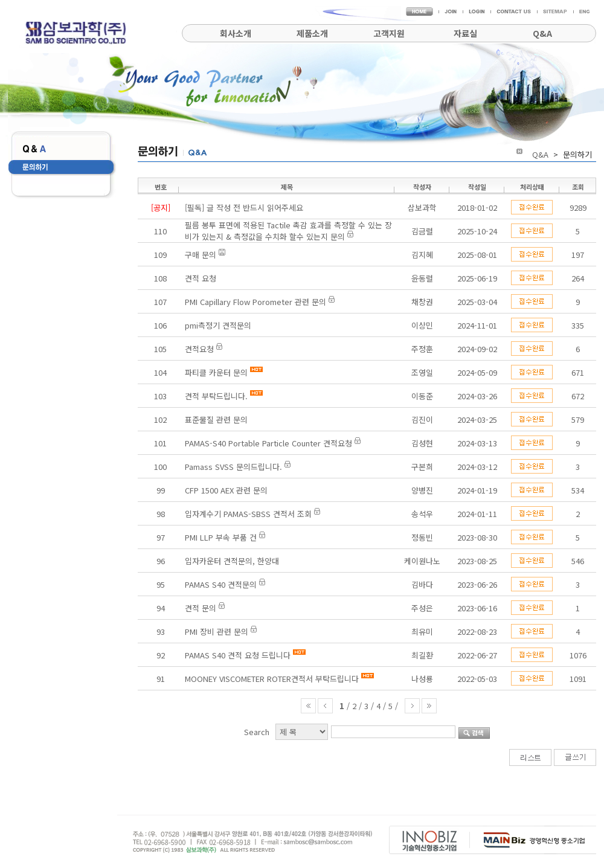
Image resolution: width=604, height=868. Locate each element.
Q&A (542, 33)
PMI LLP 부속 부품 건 (221, 537)
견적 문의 (201, 608)
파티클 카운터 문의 (216, 372)
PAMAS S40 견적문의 (221, 584)
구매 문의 (201, 255)
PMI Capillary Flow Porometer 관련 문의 (255, 302)
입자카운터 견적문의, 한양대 (232, 561)
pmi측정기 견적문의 (218, 325)
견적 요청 (201, 278)
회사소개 (236, 33)
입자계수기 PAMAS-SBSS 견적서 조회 (248, 514)
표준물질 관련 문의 (216, 420)
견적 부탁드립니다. (216, 396)
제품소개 (312, 33)
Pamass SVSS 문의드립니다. (235, 467)
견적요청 (199, 349)
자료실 (465, 33)
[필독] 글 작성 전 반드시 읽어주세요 (244, 207)
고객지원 (389, 33)
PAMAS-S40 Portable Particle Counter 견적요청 (268, 443)
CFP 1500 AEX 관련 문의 (226, 490)
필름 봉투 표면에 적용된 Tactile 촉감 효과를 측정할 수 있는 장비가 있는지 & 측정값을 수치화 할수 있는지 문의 (288, 231)
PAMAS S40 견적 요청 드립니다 (238, 655)
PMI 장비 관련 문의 (217, 632)
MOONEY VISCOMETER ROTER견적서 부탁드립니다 (272, 679)
